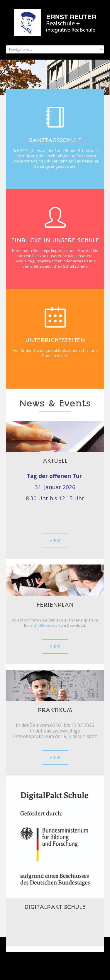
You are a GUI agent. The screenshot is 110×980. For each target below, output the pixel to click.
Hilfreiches (48, 625)
